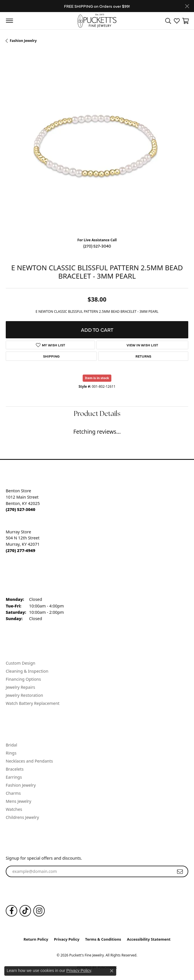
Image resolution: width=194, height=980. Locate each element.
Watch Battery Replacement (33, 703)
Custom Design (21, 663)
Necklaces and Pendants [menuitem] (29, 761)
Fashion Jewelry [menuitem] (21, 785)
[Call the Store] (21, 509)
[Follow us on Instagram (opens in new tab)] (39, 911)
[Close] (187, 6)
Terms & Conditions (103, 939)
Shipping (51, 356)
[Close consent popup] (112, 971)
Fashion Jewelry (23, 41)
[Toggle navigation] (9, 21)
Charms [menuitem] (13, 793)
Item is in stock (97, 378)
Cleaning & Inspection (27, 671)
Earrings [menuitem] (14, 777)
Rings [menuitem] (11, 753)
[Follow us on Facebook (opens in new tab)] (11, 911)
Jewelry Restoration (24, 695)
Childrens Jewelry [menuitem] (22, 817)
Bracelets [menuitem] (15, 769)
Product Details (97, 414)
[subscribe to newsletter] (180, 871)
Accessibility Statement (149, 939)
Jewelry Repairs (20, 687)
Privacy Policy (67, 939)
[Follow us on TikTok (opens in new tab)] (25, 911)
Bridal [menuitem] (11, 745)
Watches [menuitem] (14, 809)
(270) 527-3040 (97, 246)
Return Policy (36, 939)
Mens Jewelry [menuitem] (19, 801)
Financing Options (23, 679)
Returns (143, 356)
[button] (168, 21)
